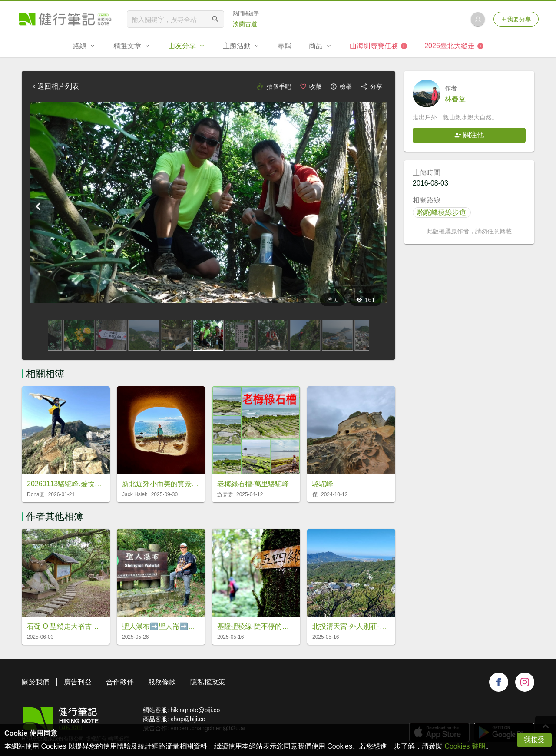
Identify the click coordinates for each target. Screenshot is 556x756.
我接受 (534, 740)
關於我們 (36, 682)
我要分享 (516, 19)
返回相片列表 (55, 86)
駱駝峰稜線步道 (442, 212)
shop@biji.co (188, 719)
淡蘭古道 (245, 24)
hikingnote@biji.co (195, 710)
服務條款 (162, 682)
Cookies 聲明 (465, 746)
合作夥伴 (120, 682)
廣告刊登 (78, 682)
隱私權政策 (208, 682)
